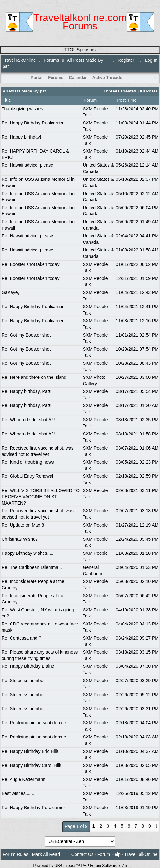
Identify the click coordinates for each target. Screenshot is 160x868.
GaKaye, (10, 292)
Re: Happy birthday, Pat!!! (27, 391)
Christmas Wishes (20, 539)
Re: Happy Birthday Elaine (28, 666)
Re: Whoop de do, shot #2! (28, 420)
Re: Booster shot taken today (31, 264)
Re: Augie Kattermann (24, 779)
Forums (51, 60)
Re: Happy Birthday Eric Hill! (30, 751)
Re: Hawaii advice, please (27, 165)
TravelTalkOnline (19, 60)
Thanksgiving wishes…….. (28, 109)
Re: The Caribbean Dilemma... (32, 567)
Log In (148, 60)
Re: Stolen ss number (23, 681)
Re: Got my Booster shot (26, 335)
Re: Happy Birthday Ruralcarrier (33, 808)
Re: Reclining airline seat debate (34, 723)
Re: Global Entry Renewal (27, 476)
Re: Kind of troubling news (28, 462)
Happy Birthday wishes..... (28, 553)
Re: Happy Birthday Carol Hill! (31, 765)
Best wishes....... (18, 793)
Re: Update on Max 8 (23, 525)
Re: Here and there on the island (34, 377)
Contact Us (82, 854)
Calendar (78, 78)
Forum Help (109, 854)
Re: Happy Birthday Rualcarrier (33, 123)
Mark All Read (46, 854)
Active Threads (107, 78)
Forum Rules (15, 854)
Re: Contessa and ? (21, 638)
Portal (37, 78)
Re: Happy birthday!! (22, 137)
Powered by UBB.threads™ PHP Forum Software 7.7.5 (80, 866)
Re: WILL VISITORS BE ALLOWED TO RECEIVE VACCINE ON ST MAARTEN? (41, 497)
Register (123, 60)
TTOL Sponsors (80, 50)
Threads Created (120, 91)
